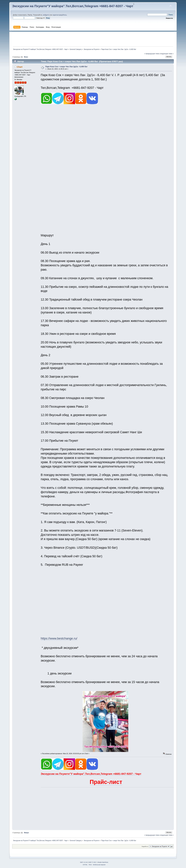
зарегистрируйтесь (60, 15)
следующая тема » (167, 54)
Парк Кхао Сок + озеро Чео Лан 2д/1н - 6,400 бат (66, 67)
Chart (20, 67)
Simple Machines (103, 862)
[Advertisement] (93, 39)
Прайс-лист (106, 782)
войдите (46, 15)
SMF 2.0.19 (84, 862)
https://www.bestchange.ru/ (59, 639)
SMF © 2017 (92, 862)
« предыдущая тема (152, 54)
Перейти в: (145, 846)
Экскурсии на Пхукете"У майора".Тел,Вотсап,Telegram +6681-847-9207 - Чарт (73, 6)
